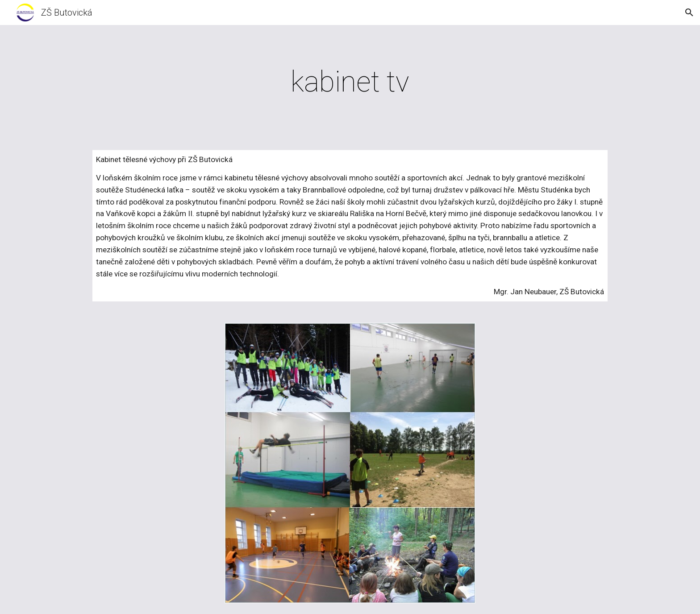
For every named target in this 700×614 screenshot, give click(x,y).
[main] (350, 82)
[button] (689, 13)
